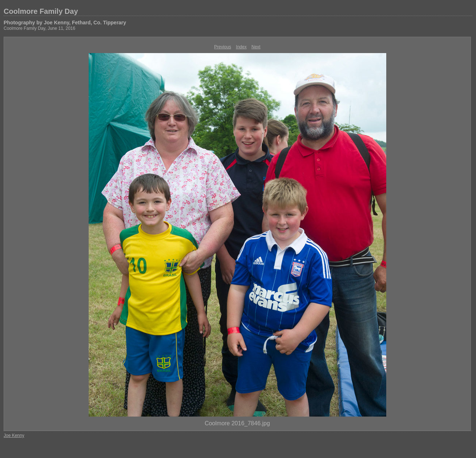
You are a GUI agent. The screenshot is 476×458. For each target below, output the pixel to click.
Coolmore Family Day (41, 11)
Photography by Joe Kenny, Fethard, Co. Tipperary (65, 23)
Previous (223, 47)
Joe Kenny (14, 435)
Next (256, 47)
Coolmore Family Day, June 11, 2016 (39, 28)
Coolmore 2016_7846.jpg (237, 423)
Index (241, 47)
